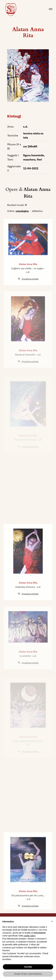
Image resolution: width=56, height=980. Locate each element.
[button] (52, 921)
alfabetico (37, 211)
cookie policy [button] (29, 936)
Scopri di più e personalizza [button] (28, 974)
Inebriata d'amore (25, 598)
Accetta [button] (28, 967)
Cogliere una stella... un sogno (28, 279)
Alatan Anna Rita (28, 32)
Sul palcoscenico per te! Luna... (28, 906)
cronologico (22, 211)
